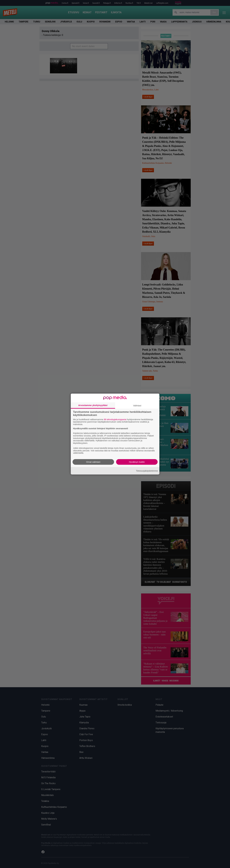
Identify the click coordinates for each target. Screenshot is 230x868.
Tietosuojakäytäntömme (147, 471)
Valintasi (137, 405)
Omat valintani (93, 462)
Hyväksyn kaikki (137, 462)
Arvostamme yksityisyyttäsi (93, 405)
